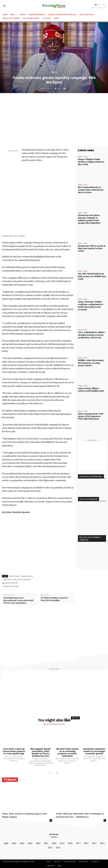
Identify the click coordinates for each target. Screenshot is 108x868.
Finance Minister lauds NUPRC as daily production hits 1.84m (91, 162)
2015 (94, 843)
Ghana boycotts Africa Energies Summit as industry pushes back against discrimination (89, 219)
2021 (46, 843)
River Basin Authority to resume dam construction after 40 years (91, 190)
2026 (6, 843)
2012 (58, 848)
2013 (50, 848)
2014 (102, 843)
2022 (38, 843)
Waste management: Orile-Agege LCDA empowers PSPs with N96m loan (91, 416)
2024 (22, 843)
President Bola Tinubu (11, 586)
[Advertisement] (54, 116)
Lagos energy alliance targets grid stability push (91, 389)
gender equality (27, 576)
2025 (14, 843)
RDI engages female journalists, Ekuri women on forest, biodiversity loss (41, 752)
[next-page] (57, 773)
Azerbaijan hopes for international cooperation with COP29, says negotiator (18, 600)
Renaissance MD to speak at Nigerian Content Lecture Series (92, 248)
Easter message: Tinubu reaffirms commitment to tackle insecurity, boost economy (91, 306)
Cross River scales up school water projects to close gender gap (14, 751)
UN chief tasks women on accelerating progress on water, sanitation (67, 752)
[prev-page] (50, 773)
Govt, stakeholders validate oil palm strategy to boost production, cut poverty (91, 335)
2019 (62, 843)
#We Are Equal (14, 576)
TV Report (10, 780)
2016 (86, 843)
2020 (54, 843)
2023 (30, 843)
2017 (78, 843)
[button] (4, 6)
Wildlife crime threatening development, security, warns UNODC (91, 363)
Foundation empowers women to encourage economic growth (94, 751)
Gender (54, 72)
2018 (70, 843)
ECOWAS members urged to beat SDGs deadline (54, 599)
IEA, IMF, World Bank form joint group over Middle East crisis (92, 276)
